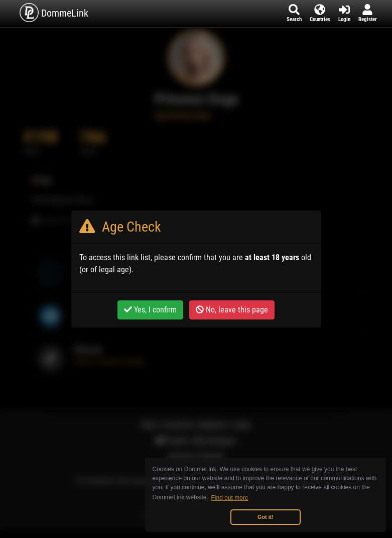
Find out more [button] (230, 498)
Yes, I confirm (150, 310)
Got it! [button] (266, 517)
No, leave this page (232, 310)
